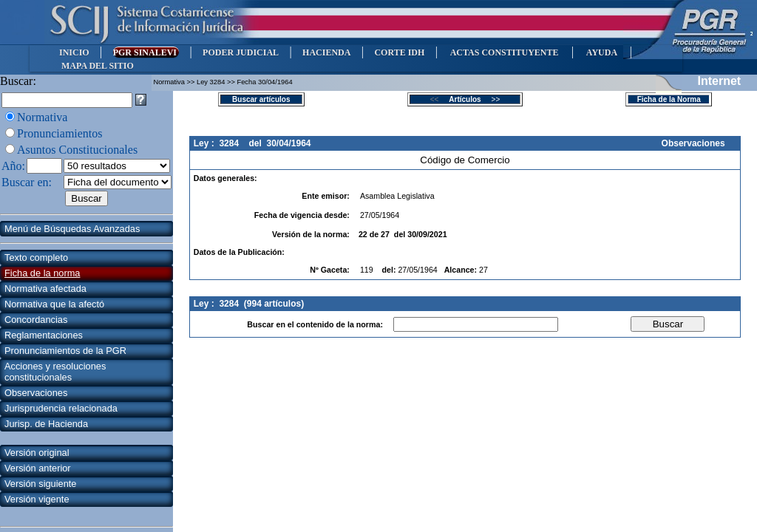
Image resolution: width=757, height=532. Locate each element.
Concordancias (36, 320)
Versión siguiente (40, 484)
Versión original (37, 453)
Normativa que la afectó (54, 304)
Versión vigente (37, 499)
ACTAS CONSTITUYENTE (504, 52)
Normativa (42, 117)
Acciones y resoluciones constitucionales (55, 372)
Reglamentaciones (44, 335)
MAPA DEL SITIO (98, 66)
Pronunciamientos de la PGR (65, 351)
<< (439, 99)
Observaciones (36, 393)
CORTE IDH (399, 52)
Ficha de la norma (42, 273)
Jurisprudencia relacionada (61, 408)
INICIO (74, 52)
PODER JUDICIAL (241, 52)
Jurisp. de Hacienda (46, 424)
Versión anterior (38, 468)
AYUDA (601, 52)
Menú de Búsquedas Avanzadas (72, 229)
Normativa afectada (45, 289)
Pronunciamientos (60, 133)
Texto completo (36, 258)
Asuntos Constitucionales (77, 150)
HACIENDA (326, 52)
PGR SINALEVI (146, 52)
